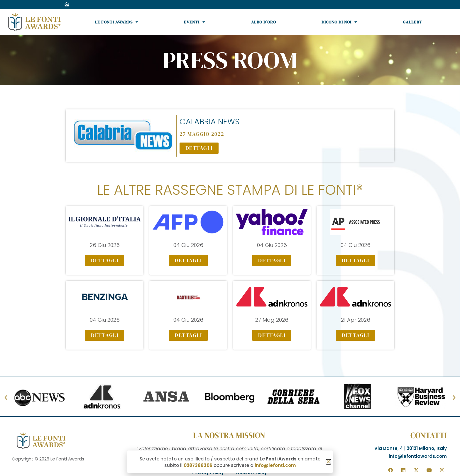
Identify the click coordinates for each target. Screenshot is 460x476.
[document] (230, 238)
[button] (328, 462)
